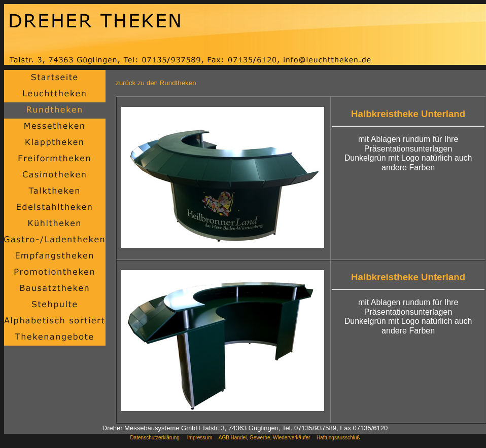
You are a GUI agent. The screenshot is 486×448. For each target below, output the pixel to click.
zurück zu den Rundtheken (156, 83)
